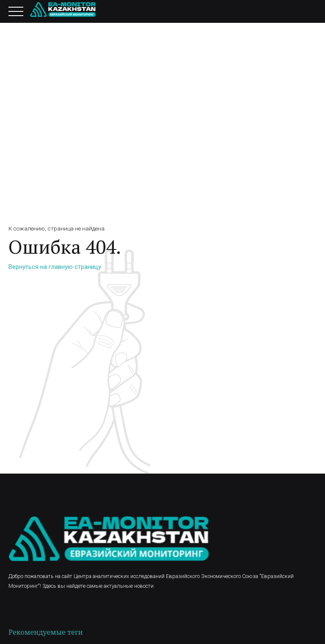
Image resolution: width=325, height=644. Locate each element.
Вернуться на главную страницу (55, 267)
